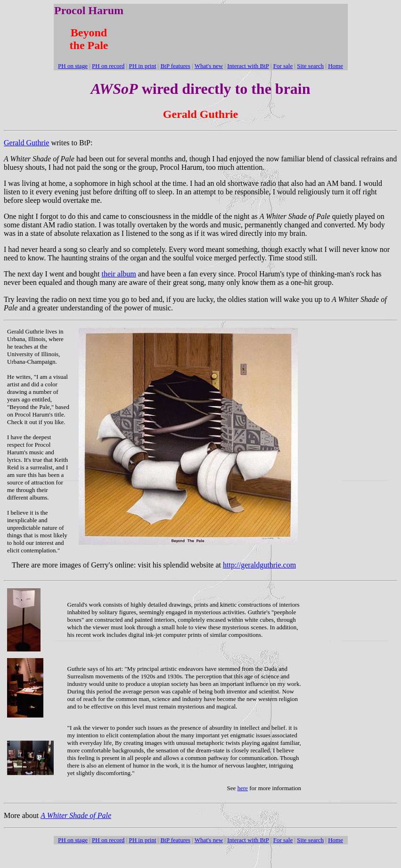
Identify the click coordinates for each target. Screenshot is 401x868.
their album (119, 274)
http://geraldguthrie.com (259, 565)
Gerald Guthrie (26, 143)
